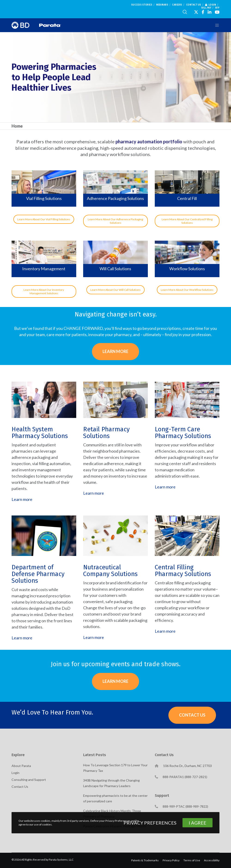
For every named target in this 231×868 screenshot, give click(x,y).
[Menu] (215, 25)
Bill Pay (206, 8)
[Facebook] (203, 12)
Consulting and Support (29, 780)
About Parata (21, 766)
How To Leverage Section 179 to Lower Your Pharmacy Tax (115, 768)
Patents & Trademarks (145, 860)
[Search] (185, 12)
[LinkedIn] (210, 12)
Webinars (162, 5)
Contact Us (194, 5)
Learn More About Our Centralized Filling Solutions (187, 221)
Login (211, 5)
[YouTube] (217, 12)
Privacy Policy (171, 860)
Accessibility (212, 860)
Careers (177, 5)
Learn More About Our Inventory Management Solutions (44, 291)
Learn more (22, 499)
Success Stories (142, 5)
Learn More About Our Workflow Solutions (187, 290)
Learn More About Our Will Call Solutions (115, 290)
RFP (217, 8)
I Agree (198, 823)
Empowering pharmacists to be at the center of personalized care (115, 798)
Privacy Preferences (150, 823)
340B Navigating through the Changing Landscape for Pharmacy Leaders (111, 783)
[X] (196, 12)
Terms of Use (192, 860)
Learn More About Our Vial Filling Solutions (44, 219)
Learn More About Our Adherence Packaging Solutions (115, 221)
